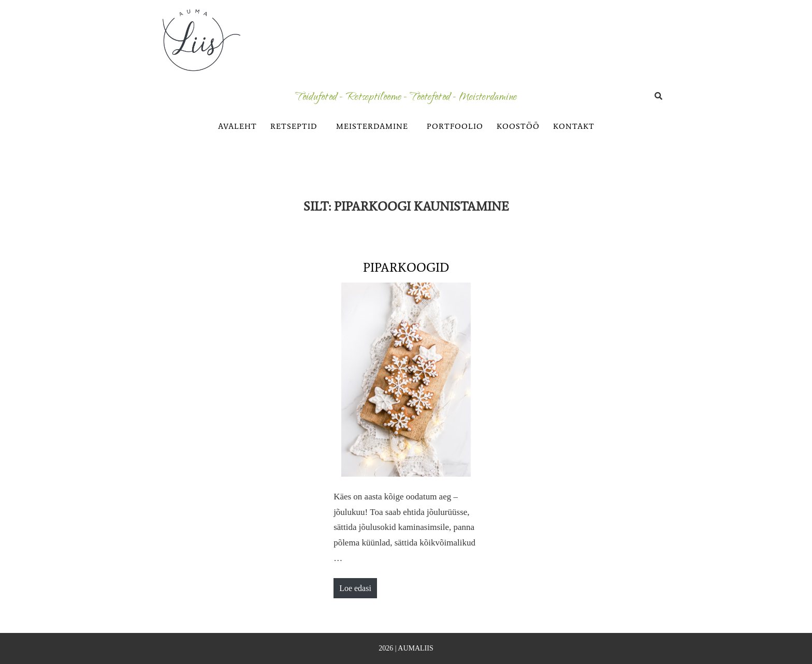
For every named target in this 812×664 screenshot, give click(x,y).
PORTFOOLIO (455, 126)
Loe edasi (358, 585)
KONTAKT (574, 126)
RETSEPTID (294, 126)
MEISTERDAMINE (372, 126)
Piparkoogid (406, 267)
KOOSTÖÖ (518, 126)
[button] (296, 127)
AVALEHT (237, 126)
